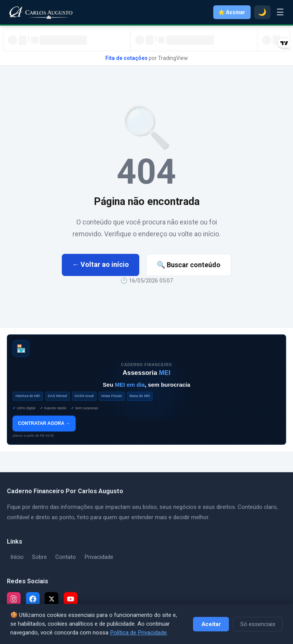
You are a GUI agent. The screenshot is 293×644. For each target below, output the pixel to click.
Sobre (39, 557)
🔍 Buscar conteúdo (189, 265)
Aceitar (211, 624)
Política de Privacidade (138, 633)
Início (17, 557)
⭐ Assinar (232, 12)
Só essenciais (258, 624)
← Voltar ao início (101, 264)
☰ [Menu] (280, 12)
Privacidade (99, 557)
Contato (66, 557)
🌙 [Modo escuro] (262, 12)
